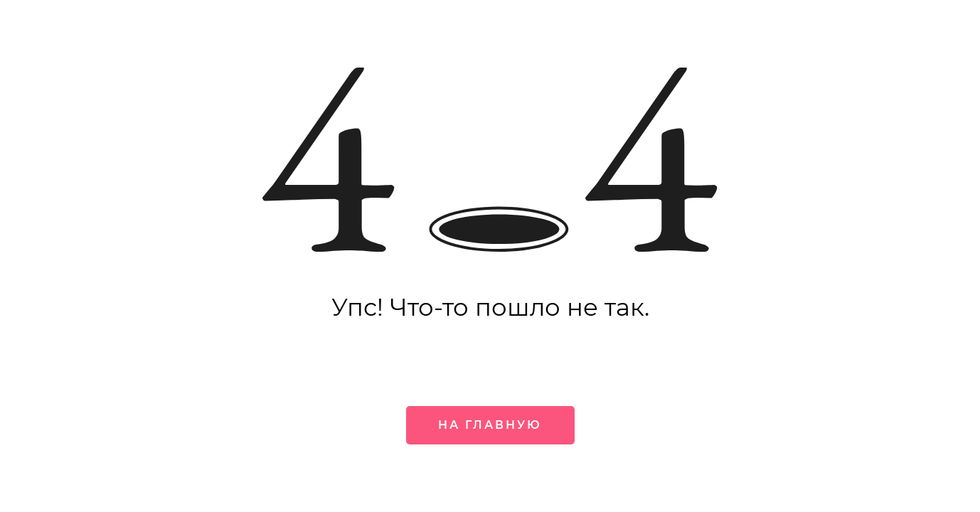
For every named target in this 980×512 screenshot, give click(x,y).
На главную (490, 425)
